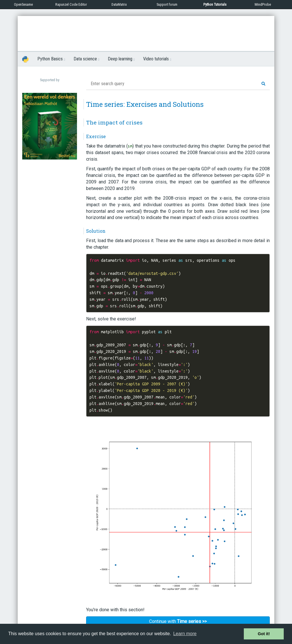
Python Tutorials (215, 4)
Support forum (167, 4)
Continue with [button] (178, 621)
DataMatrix (119, 4)
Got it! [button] (264, 634)
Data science (86, 59)
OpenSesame (23, 4)
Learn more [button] (185, 634)
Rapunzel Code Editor (71, 4)
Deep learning (121, 59)
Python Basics (51, 59)
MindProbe (263, 4)
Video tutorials (157, 59)
